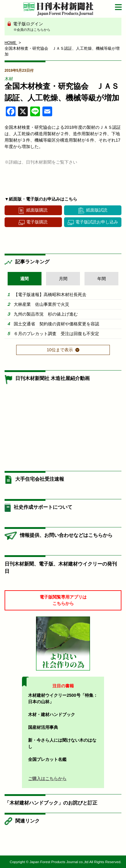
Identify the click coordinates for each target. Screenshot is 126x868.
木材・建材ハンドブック (52, 714)
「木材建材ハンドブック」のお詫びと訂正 (51, 803)
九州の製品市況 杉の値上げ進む (46, 314)
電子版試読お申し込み (97, 222)
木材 (9, 79)
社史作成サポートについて (43, 507)
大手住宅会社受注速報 (40, 479)
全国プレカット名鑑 (47, 759)
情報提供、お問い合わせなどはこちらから (66, 535)
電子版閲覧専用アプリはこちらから (63, 600)
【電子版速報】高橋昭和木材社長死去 (50, 295)
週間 (24, 279)
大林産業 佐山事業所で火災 (41, 304)
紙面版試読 (97, 210)
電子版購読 (37, 222)
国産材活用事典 (43, 727)
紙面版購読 (37, 210)
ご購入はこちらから (47, 779)
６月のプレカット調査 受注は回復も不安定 (56, 334)
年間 (102, 279)
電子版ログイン (65, 27)
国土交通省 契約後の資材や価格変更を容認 (56, 324)
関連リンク (27, 821)
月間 (63, 279)
